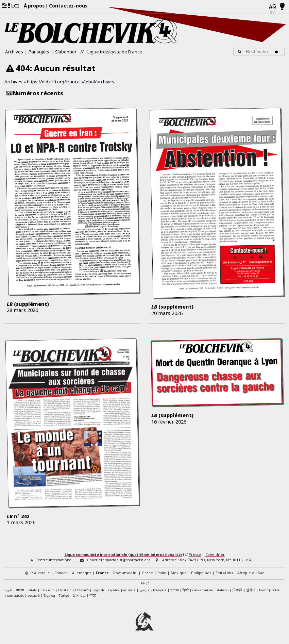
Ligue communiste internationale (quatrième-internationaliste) (124, 555)
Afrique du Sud (251, 573)
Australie (42, 573)
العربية (8, 591)
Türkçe (64, 596)
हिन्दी (186, 590)
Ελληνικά (82, 590)
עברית (175, 590)
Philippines (201, 573)
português (15, 596)
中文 (93, 595)
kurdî (263, 590)
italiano (223, 590)
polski (276, 590)
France (102, 573)
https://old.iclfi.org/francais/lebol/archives (71, 82)
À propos (34, 6)
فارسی (144, 590)
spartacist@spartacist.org (128, 560)
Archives (14, 52)
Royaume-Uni (125, 573)
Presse (195, 555)
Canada (61, 573)
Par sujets (39, 52)
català (32, 590)
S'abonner (66, 52)
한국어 (251, 590)
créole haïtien (203, 590)
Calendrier (215, 555)
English (98, 590)
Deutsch (65, 590)
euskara (130, 590)
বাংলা (20, 590)
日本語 (237, 590)
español (114, 590)
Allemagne (82, 573)
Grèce (147, 573)
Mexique (179, 573)
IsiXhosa (79, 596)
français (160, 590)
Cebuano (47, 590)
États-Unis (224, 573)
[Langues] (273, 7)
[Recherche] (278, 52)
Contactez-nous (68, 6)
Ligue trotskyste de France (115, 52)
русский (34, 596)
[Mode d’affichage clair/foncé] (282, 7)
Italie (162, 573)
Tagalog (49, 596)
